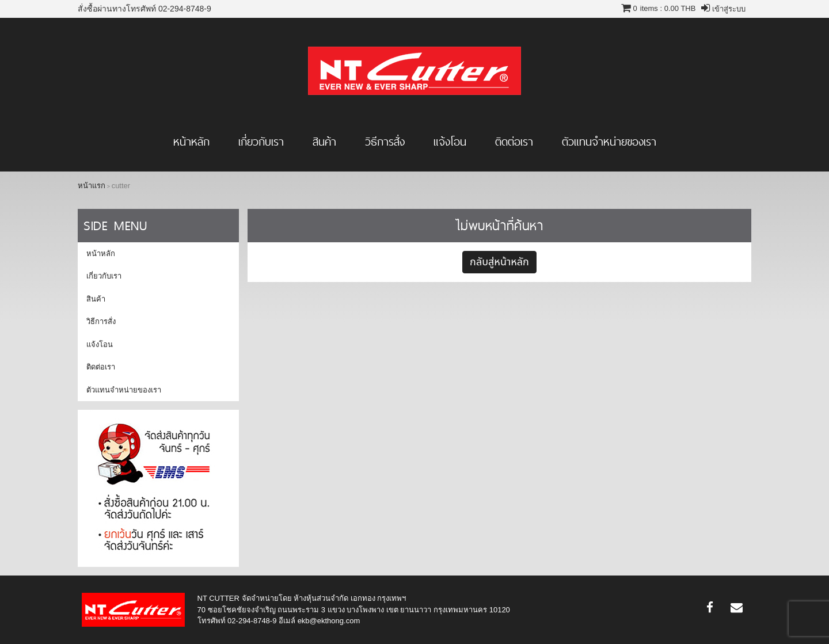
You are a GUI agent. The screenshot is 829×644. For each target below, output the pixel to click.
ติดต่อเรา (514, 142)
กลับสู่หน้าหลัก (499, 262)
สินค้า (324, 142)
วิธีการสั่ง (385, 142)
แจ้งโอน (450, 142)
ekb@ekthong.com (329, 621)
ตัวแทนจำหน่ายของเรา (609, 142)
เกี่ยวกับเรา (261, 142)
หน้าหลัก (191, 142)
